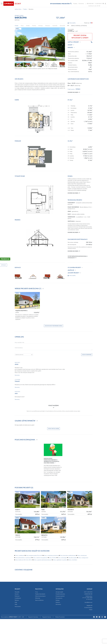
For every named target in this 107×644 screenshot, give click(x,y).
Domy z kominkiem (73, 560)
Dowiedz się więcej (74, 92)
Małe (16, 602)
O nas (37, 592)
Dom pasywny (59, 598)
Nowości (17, 594)
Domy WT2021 (53, 558)
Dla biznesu (58, 604)
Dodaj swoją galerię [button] (54, 429)
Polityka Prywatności (60, 617)
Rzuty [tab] (22, 26)
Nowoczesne (18, 607)
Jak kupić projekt (59, 592)
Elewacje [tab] (41, 26)
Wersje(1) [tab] (48, 26)
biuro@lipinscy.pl (88, 602)
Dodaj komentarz (87, 355)
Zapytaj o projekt (73, 42)
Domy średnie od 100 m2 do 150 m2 (24, 560)
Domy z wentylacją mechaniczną (51, 555)
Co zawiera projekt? (74, 268)
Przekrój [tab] (34, 26)
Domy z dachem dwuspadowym (40, 558)
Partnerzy (58, 602)
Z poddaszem (18, 598)
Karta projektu (72, 23)
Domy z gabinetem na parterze (60, 560)
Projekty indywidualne (40, 594)
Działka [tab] (28, 26)
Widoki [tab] (17, 26)
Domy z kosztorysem (82, 555)
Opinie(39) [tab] (62, 26)
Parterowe (17, 596)
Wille (16, 604)
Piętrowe (17, 600)
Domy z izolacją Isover (83, 558)
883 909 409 (90, 4)
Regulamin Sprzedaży (33, 617)
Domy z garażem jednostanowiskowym (43, 560)
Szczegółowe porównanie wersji (53, 326)
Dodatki (70, 48)
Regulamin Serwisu (47, 617)
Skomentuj (17, 375)
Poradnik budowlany (60, 594)
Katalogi (58, 600)
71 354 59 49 (98, 4)
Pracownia (81, 4)
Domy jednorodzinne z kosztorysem (23, 558)
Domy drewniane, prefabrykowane (68, 555)
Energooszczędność (60, 596)
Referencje (38, 598)
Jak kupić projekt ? (73, 273)
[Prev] (17, 44)
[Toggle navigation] (2, 4)
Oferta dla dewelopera (40, 596)
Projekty (75, 4)
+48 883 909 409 (88, 594)
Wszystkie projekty (72, 558)
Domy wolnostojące (62, 558)
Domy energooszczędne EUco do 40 (34, 555)
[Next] (62, 44)
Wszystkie (17, 592)
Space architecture (39, 600)
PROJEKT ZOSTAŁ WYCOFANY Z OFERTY (80, 37)
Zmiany (70, 45)
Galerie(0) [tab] (55, 26)
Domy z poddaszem (20, 555)
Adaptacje (71, 270)
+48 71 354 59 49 (88, 592)
